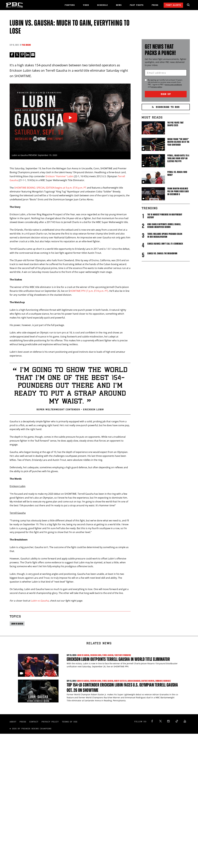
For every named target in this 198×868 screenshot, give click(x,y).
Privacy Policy (50, 722)
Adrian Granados (134, 681)
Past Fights (137, 5)
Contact (34, 722)
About (13, 722)
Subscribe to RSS (166, 107)
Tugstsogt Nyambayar (123, 655)
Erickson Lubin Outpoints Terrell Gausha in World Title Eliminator (118, 659)
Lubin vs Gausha (40, 601)
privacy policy (157, 87)
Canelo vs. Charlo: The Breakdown (162, 253)
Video (86, 5)
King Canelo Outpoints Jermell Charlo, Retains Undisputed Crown (164, 226)
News (119, 5)
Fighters (70, 5)
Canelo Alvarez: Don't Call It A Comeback (165, 244)
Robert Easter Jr (120, 681)
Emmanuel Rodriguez (163, 681)
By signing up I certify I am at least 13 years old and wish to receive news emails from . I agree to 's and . (165, 83)
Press (155, 5)
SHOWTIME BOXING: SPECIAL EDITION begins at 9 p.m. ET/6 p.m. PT (50, 188)
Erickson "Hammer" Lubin (59, 176)
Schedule (103, 5)
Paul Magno (26, 45)
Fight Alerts (173, 5)
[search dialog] (188, 5)
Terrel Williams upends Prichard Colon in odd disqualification (165, 235)
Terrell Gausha (108, 655)
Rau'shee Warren (148, 681)
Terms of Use (70, 722)
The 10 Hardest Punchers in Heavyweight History (165, 216)
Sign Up (166, 94)
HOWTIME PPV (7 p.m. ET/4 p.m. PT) (89, 291)
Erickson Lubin (96, 655)
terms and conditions (173, 85)
